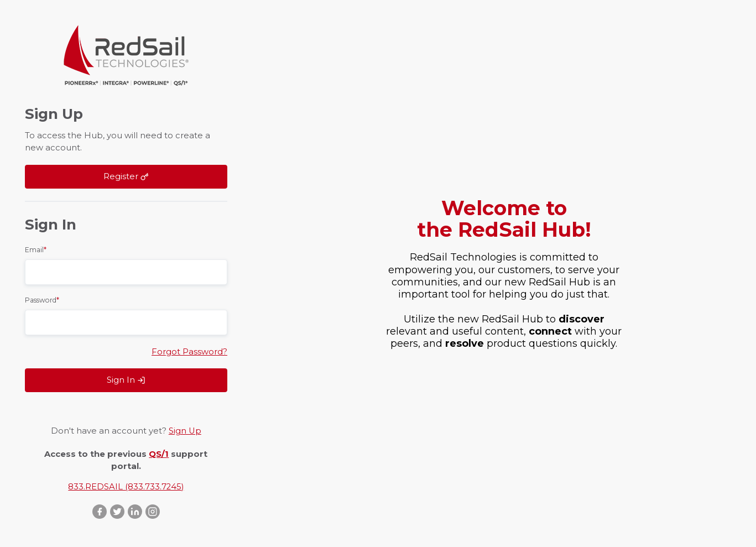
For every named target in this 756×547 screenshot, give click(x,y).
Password (42, 300)
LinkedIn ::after (135, 512)
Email (36, 250)
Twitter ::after (117, 512)
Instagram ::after (153, 512)
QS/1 (159, 454)
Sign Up (185, 431)
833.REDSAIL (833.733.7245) (126, 487)
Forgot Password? (189, 352)
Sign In (126, 380)
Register (126, 176)
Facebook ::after (100, 512)
